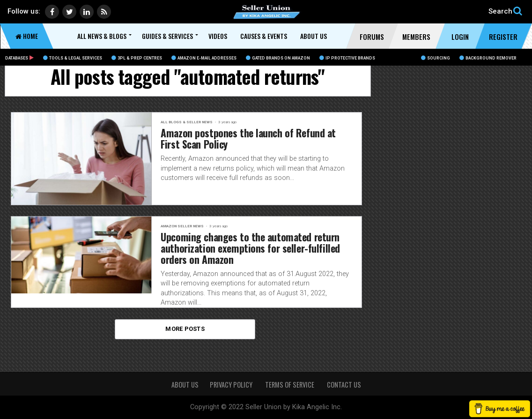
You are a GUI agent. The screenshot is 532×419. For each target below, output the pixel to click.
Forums (372, 37)
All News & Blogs (102, 36)
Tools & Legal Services (73, 58)
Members (416, 37)
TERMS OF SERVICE (290, 385)
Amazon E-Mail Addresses (204, 58)
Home (27, 36)
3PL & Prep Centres (137, 58)
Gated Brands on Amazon (278, 58)
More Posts (185, 333)
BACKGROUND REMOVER (488, 58)
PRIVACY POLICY (232, 385)
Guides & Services (167, 36)
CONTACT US (344, 385)
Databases (19, 58)
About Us (314, 36)
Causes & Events (264, 36)
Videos (218, 36)
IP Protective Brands (347, 58)
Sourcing (436, 58)
